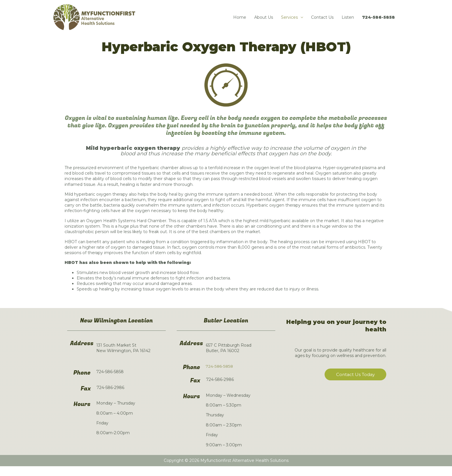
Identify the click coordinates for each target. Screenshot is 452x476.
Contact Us (322, 22)
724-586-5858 (378, 22)
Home (240, 22)
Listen (348, 22)
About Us (264, 22)
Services (289, 22)
